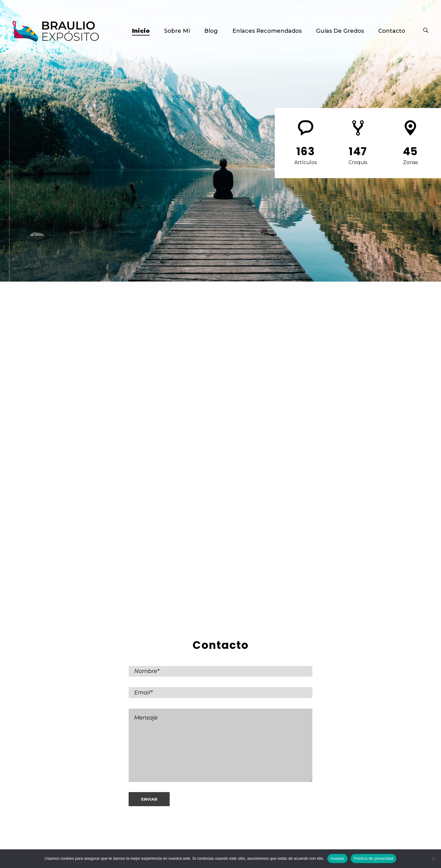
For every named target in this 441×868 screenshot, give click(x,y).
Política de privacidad (373, 858)
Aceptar (338, 858)
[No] (433, 859)
